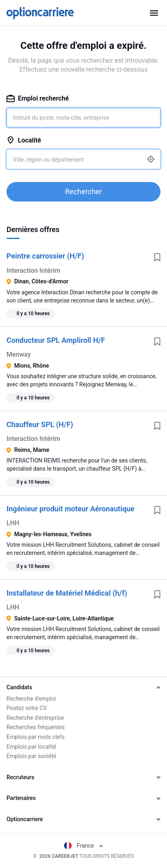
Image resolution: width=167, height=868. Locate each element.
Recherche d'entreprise (35, 718)
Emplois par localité (31, 747)
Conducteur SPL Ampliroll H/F (56, 340)
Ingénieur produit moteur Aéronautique (70, 509)
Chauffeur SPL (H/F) (40, 424)
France (83, 846)
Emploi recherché (38, 98)
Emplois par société (31, 756)
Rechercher (83, 192)
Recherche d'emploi (31, 699)
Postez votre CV (27, 708)
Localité (24, 140)
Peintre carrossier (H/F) (45, 256)
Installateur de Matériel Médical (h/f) (67, 593)
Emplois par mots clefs (36, 737)
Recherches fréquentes (36, 727)
